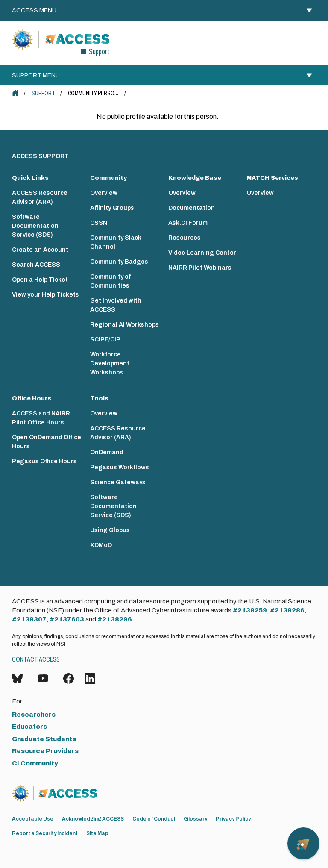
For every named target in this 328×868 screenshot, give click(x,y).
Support (43, 93)
